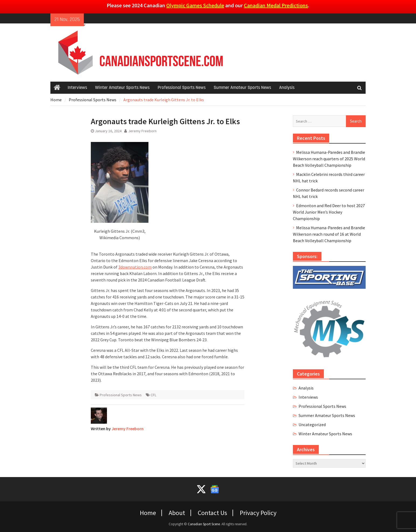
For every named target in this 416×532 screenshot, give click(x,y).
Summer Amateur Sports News (242, 88)
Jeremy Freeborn (142, 131)
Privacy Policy (258, 513)
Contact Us (212, 513)
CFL (153, 395)
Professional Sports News (182, 88)
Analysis (287, 88)
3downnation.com (135, 267)
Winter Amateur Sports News (122, 88)
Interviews (77, 88)
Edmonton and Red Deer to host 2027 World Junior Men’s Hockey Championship (329, 212)
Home (148, 513)
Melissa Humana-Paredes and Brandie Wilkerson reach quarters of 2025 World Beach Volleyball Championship (329, 159)
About (177, 513)
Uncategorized (312, 425)
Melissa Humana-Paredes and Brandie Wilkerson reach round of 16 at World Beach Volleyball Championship (329, 234)
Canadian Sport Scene (204, 524)
